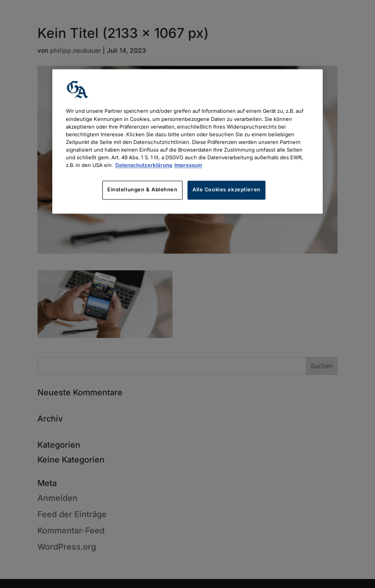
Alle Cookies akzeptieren (226, 190)
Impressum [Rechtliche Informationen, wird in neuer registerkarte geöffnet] (188, 165)
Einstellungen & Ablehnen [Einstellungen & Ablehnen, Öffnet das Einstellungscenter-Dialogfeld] (142, 190)
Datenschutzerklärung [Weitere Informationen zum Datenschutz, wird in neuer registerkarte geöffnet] (144, 165)
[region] (187, 141)
